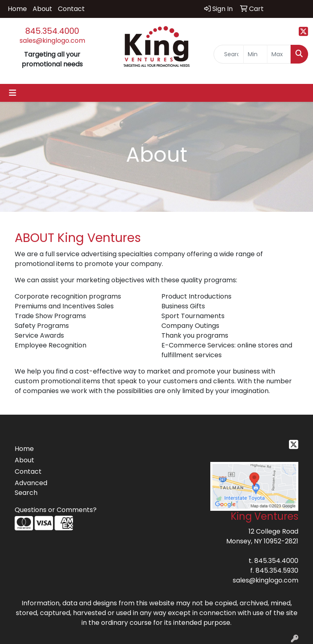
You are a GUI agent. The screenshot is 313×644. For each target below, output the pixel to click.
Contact (71, 9)
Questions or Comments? (56, 510)
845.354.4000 (52, 31)
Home (17, 9)
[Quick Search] (229, 54)
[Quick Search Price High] (279, 54)
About (42, 9)
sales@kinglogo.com (52, 41)
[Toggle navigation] (13, 93)
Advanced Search (31, 488)
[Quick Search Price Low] (255, 54)
